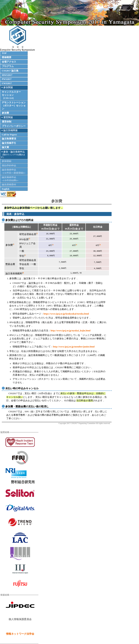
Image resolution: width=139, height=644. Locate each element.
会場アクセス (9, 62)
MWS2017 (7, 75)
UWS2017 (7, 83)
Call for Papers (9, 135)
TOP (4, 53)
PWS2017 (7, 79)
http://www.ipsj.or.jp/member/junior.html (74, 347)
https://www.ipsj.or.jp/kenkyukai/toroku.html (66, 314)
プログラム (8, 66)
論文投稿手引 (9, 143)
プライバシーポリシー (14, 126)
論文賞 (5, 147)
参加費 (5, 113)
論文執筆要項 (9, 139)
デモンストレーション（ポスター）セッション (14, 106)
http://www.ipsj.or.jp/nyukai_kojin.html (71, 331)
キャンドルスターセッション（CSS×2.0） (11, 95)
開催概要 (7, 57)
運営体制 (7, 122)
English (6, 189)
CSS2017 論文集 (10, 71)
